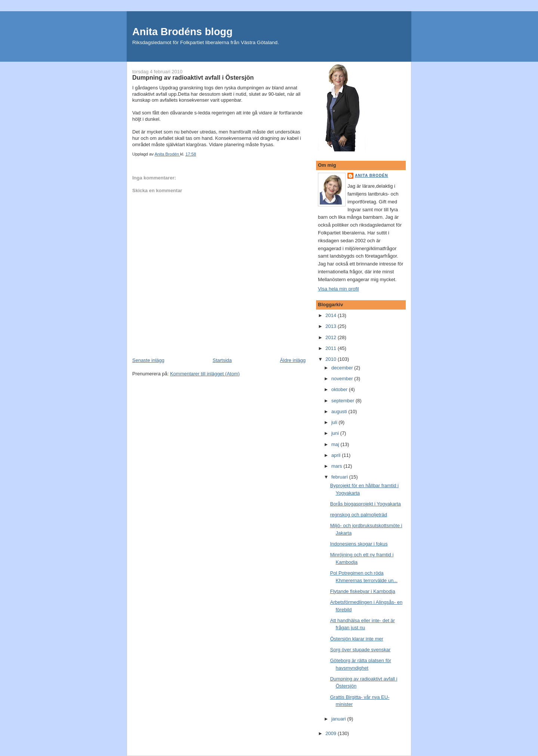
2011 (332, 348)
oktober (340, 389)
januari (339, 719)
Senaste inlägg (148, 360)
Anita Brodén (372, 176)
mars (338, 466)
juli (335, 422)
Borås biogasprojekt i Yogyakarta (365, 504)
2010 (332, 359)
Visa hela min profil (338, 289)
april (337, 455)
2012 (332, 337)
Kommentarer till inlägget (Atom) (205, 374)
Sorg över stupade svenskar (360, 650)
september (344, 401)
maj (336, 444)
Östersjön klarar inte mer (356, 639)
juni (336, 433)
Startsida (222, 360)
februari (340, 477)
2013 (332, 326)
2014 (332, 315)
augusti (340, 411)
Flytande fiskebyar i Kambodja (362, 591)
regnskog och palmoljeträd (358, 515)
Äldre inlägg (293, 360)
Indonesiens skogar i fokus (359, 544)
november (343, 379)
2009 (332, 733)
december (343, 368)
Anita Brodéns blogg (182, 32)
